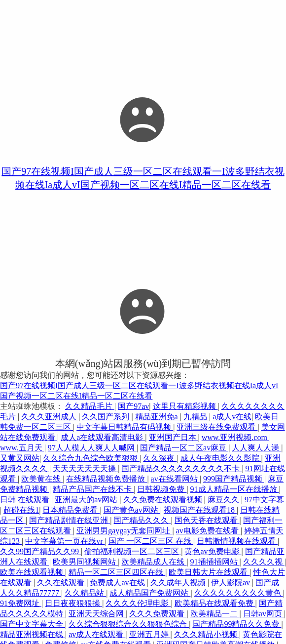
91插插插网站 (215, 562)
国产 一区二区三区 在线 (151, 541)
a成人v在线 (232, 417)
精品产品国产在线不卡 (93, 489)
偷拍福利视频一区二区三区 (133, 551)
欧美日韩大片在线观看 (209, 572)
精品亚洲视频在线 (33, 634)
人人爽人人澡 (256, 448)
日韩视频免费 (162, 489)
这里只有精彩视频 (185, 406)
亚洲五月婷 (150, 634)
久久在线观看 (62, 583)
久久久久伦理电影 (138, 603)
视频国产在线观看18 (200, 510)
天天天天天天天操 (85, 468)
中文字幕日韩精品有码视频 (125, 427)
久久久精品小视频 (207, 634)
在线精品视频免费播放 (107, 479)
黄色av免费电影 (213, 551)
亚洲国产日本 (174, 437)
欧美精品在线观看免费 (215, 603)
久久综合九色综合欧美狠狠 (91, 458)
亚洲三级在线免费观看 (217, 427)
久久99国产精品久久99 (40, 551)
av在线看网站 (175, 479)
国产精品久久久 (142, 520)
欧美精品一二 (215, 614)
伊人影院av (232, 583)
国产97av (133, 406)
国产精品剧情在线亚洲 (70, 520)
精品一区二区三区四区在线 (117, 572)
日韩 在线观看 (26, 500)
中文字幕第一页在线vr (65, 541)
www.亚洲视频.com (235, 437)
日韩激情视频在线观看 (237, 541)
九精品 (196, 417)
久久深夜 (160, 458)
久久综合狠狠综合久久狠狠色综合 (129, 624)
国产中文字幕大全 (33, 624)
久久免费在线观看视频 (164, 500)
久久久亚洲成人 (50, 417)
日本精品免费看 (71, 510)
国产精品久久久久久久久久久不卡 (181, 468)
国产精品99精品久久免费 (237, 624)
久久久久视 (264, 562)
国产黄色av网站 (132, 510)
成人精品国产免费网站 (150, 593)
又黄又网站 (20, 458)
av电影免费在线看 (208, 531)
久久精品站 (85, 593)
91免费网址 (21, 603)
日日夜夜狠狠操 (73, 603)
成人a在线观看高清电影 (103, 437)
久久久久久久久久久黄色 (239, 593)
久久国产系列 (107, 417)
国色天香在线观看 (207, 520)
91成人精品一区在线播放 (235, 489)
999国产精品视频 (234, 479)
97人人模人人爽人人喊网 (92, 448)
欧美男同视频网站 (85, 562)
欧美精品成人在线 (154, 562)
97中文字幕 (264, 500)
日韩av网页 (264, 614)
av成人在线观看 (97, 634)
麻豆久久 (224, 500)
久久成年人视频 (179, 583)
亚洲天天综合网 (97, 614)
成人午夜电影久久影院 (221, 458)
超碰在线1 (21, 510)
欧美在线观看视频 (33, 572)
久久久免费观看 (158, 614)
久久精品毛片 (90, 406)
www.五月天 (22, 448)
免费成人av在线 (118, 583)
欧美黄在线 (42, 479)
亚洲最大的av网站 (87, 500)
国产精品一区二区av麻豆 (184, 448)
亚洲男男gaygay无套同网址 (124, 531)
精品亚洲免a (158, 417)
